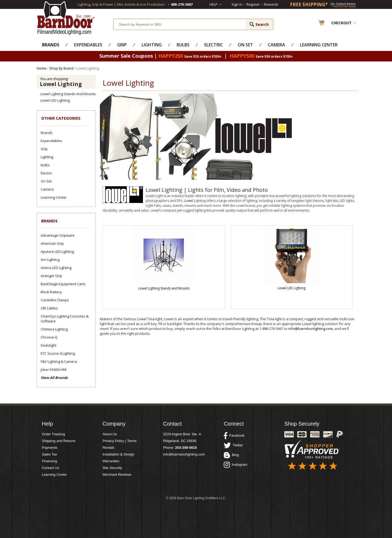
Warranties (111, 461)
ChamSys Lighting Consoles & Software (65, 319)
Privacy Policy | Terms (120, 441)
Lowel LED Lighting (55, 100)
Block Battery (51, 292)
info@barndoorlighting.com (311, 329)
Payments (50, 448)
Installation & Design (119, 454)
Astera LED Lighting (56, 268)
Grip (122, 45)
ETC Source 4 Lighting (58, 353)
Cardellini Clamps (55, 300)
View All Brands (54, 378)
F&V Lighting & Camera (59, 361)
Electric (214, 45)
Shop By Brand (61, 68)
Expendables (88, 45)
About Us (110, 434)
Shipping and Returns (59, 441)
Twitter (233, 445)
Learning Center (319, 45)
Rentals (108, 448)
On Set (245, 45)
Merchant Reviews (117, 475)
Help (213, 4)
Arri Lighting (50, 260)
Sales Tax (50, 454)
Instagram (236, 465)
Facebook (234, 436)
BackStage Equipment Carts (63, 284)
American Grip (52, 243)
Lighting (152, 45)
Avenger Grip (51, 276)
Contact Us (51, 468)
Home (41, 68)
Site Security (112, 468)
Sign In (237, 4)
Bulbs (183, 45)
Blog (231, 455)
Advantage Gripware (58, 235)
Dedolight (48, 345)
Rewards (271, 4)
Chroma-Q (49, 337)
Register (253, 4)
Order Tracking (54, 434)
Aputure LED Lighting (57, 251)
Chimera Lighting (54, 329)
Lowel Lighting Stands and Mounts (68, 94)
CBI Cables (49, 308)
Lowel (189, 201)
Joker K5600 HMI (54, 370)
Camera (276, 45)
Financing (50, 461)
